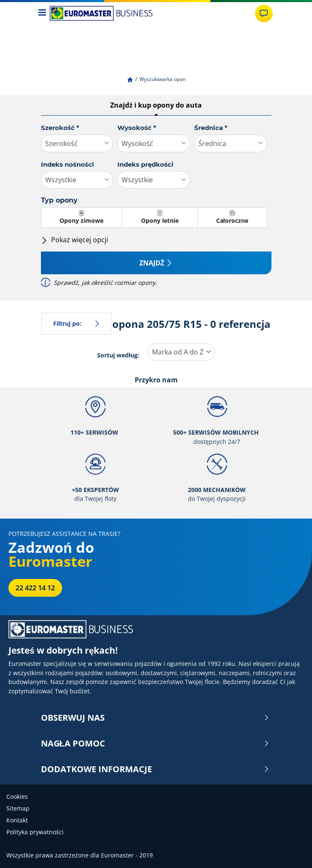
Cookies (17, 796)
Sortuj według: (118, 355)
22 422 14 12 (35, 588)
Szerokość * (60, 128)
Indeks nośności (68, 164)
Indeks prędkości (145, 164)
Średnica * (211, 128)
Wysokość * (137, 128)
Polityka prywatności (35, 832)
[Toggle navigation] (42, 13)
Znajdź (156, 263)
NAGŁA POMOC (155, 744)
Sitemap (18, 808)
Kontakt (17, 820)
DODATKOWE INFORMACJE (155, 769)
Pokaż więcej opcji (75, 240)
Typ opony (59, 200)
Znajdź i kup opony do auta (156, 105)
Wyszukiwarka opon (163, 79)
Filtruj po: (76, 323)
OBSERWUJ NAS (155, 718)
